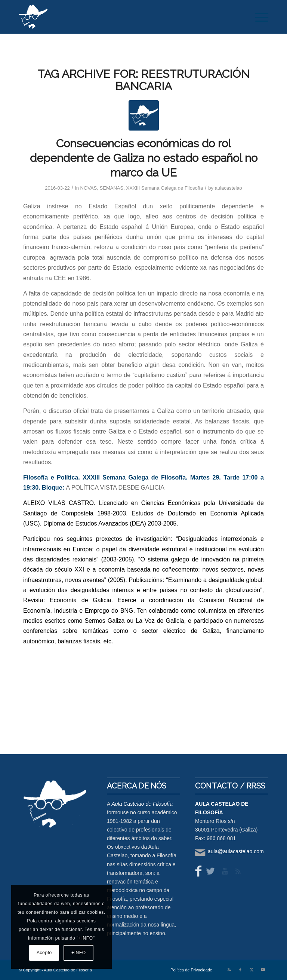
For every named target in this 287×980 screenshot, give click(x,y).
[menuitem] (258, 17)
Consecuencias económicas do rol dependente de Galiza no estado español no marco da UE (144, 158)
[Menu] (258, 17)
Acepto (44, 953)
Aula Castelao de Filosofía (142, 804)
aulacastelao (229, 188)
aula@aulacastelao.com (236, 851)
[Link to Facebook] (240, 970)
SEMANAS (112, 188)
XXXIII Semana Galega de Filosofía (165, 188)
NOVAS (89, 188)
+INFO (79, 953)
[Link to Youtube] (263, 970)
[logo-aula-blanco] (33, 17)
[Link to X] (251, 970)
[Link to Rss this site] (229, 970)
